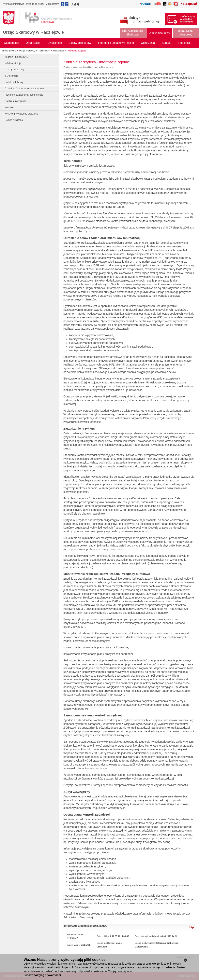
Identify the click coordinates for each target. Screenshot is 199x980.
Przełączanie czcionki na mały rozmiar (73, 4)
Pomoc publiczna (14, 120)
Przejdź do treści (35, 4)
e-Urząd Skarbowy (15, 70)
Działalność (59, 51)
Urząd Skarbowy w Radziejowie (33, 32)
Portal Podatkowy (14, 82)
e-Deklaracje (11, 76)
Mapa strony (52, 4)
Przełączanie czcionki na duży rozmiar (78, 4)
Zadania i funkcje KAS (16, 57)
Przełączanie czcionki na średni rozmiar (75, 4)
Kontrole (9, 107)
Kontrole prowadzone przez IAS (21, 114)
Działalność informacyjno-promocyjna (24, 89)
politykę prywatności (47, 975)
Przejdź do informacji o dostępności (65, 4)
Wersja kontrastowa (14, 4)
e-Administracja (13, 63)
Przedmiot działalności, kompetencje (24, 95)
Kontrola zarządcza (77, 51)
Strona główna (9, 51)
